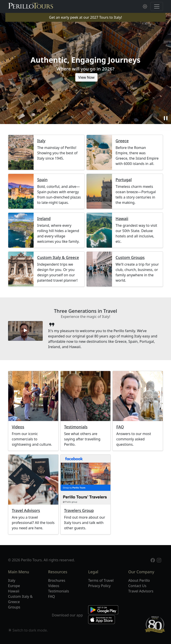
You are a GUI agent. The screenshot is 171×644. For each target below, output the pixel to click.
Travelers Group (79, 511)
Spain (42, 180)
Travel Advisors (26, 511)
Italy (41, 141)
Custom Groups (130, 258)
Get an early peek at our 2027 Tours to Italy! (85, 17)
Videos (18, 427)
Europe (14, 586)
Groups (14, 607)
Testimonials (76, 427)
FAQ (120, 427)
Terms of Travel (101, 580)
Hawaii (122, 219)
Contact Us (137, 586)
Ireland (44, 219)
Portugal (124, 180)
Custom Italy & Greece (58, 258)
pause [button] (166, 118)
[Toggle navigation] (157, 6)
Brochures (57, 580)
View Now (86, 77)
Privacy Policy (99, 586)
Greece (122, 141)
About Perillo (139, 580)
